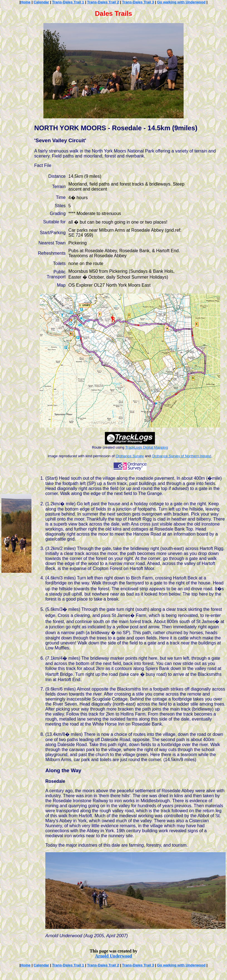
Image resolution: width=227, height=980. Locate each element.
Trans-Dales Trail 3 (138, 2)
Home (26, 2)
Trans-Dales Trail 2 (103, 2)
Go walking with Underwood (181, 2)
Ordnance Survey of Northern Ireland (182, 456)
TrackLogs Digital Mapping (146, 447)
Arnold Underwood (114, 956)
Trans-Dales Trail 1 (68, 2)
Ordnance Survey (130, 456)
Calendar (41, 2)
